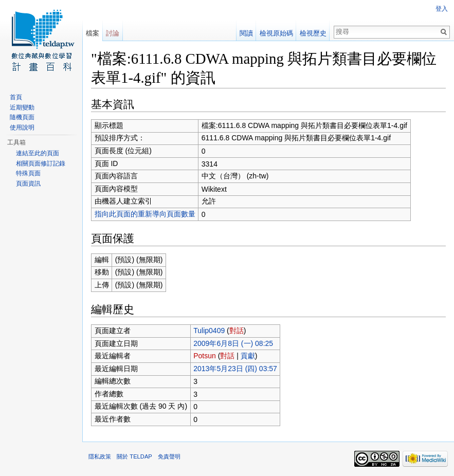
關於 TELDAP (134, 456)
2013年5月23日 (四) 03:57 (235, 369)
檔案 (93, 33)
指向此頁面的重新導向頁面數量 (145, 214)
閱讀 (246, 33)
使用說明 (22, 127)
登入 (442, 9)
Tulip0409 (209, 331)
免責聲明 (169, 456)
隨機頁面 (22, 117)
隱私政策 (100, 456)
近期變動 (22, 107)
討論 (113, 33)
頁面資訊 (28, 184)
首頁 (16, 97)
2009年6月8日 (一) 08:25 (233, 343)
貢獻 (248, 356)
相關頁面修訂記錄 (41, 163)
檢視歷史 (313, 33)
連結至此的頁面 (38, 153)
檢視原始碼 (276, 33)
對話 (237, 331)
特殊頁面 (28, 173)
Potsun (205, 356)
